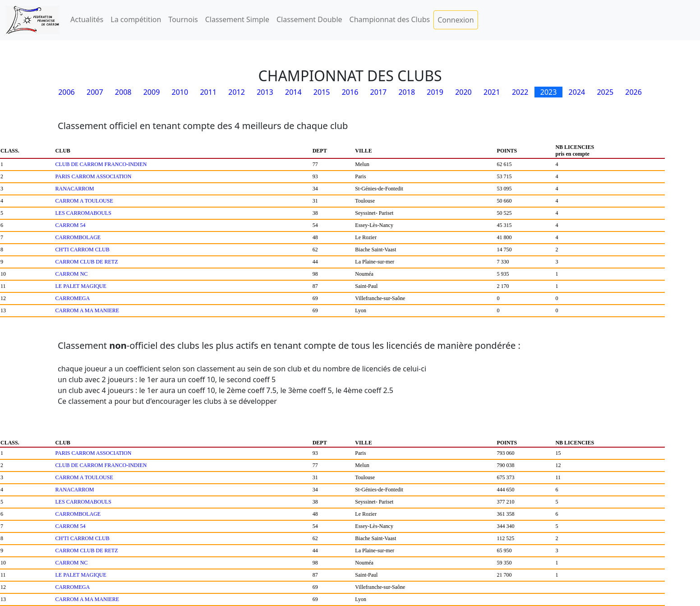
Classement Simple (237, 19)
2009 (152, 92)
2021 (492, 92)
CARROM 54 (71, 225)
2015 (322, 92)
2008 (123, 92)
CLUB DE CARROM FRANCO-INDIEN (101, 164)
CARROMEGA (73, 298)
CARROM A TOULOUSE (84, 201)
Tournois (183, 19)
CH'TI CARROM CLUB (83, 250)
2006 (67, 92)
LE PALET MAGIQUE (81, 286)
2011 (208, 92)
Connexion (456, 20)
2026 (633, 92)
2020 (463, 92)
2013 (265, 92)
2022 (520, 92)
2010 (180, 92)
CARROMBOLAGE (78, 237)
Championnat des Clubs (390, 19)
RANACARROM (75, 189)
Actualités (87, 19)
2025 (605, 92)
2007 (95, 92)
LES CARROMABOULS (83, 213)
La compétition (136, 19)
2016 (350, 92)
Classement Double (309, 19)
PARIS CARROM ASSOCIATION (94, 176)
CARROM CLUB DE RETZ (87, 262)
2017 (379, 92)
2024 (577, 92)
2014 (293, 92)
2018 (407, 92)
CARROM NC (72, 274)
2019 (435, 92)
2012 (237, 92)
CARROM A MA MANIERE (87, 310)
